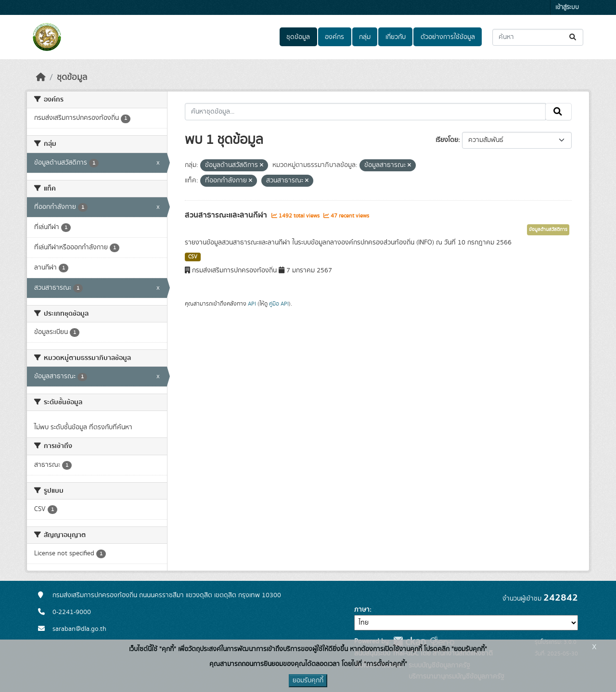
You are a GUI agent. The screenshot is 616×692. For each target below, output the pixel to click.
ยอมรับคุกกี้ (308, 680)
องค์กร (334, 37)
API (252, 304)
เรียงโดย (447, 140)
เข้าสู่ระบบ (567, 7)
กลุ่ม (365, 37)
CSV (193, 257)
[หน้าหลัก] (41, 77)
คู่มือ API (279, 304)
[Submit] (573, 37)
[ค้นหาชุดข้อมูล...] (538, 37)
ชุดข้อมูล (298, 37)
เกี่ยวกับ (396, 37)
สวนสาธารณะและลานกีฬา (227, 215)
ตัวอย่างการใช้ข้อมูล (448, 37)
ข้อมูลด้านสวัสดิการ (548, 230)
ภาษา (362, 610)
